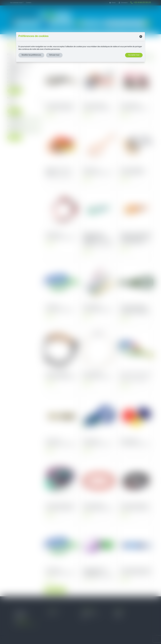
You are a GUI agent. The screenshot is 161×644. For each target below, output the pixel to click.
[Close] (141, 37)
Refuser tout (54, 55)
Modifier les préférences (31, 55)
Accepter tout (134, 55)
